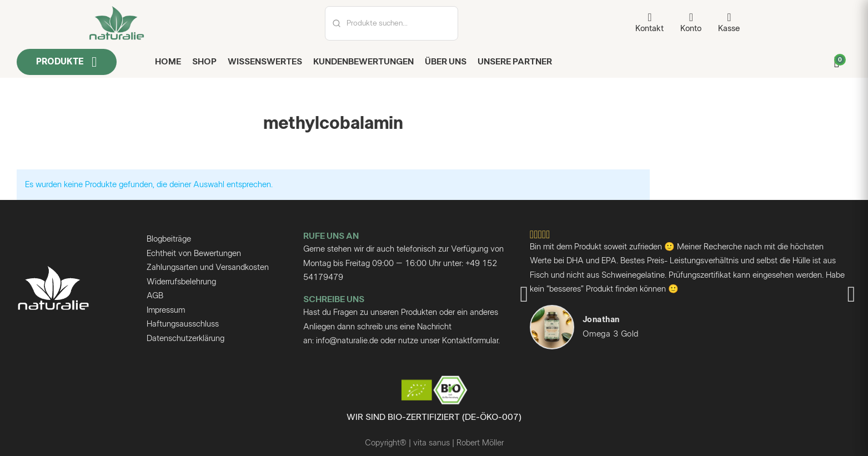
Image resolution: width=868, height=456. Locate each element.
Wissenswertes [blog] (265, 62)
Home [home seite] (168, 62)
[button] (524, 294)
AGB (155, 296)
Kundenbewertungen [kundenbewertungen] (363, 62)
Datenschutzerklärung (185, 339)
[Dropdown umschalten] (94, 62)
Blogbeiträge (169, 239)
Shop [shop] (204, 62)
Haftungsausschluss (183, 324)
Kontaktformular (470, 341)
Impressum (166, 310)
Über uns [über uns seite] (446, 62)
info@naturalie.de (347, 341)
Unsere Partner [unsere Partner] (515, 62)
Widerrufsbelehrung (181, 282)
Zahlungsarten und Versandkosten (208, 267)
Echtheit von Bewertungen (194, 254)
